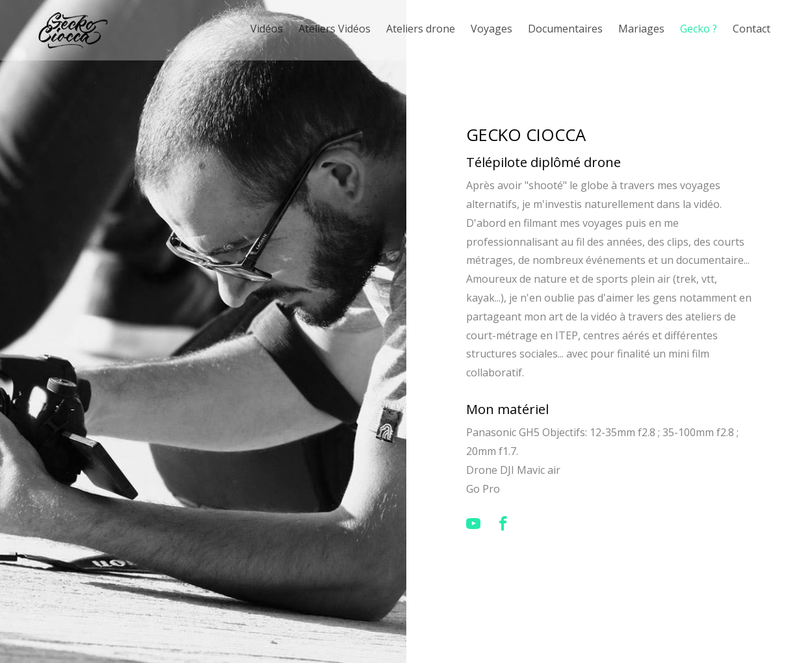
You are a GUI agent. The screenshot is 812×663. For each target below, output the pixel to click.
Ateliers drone (421, 29)
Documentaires (565, 29)
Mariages (641, 29)
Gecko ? (699, 29)
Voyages (491, 29)
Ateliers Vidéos (334, 29)
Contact (752, 29)
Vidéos (267, 29)
